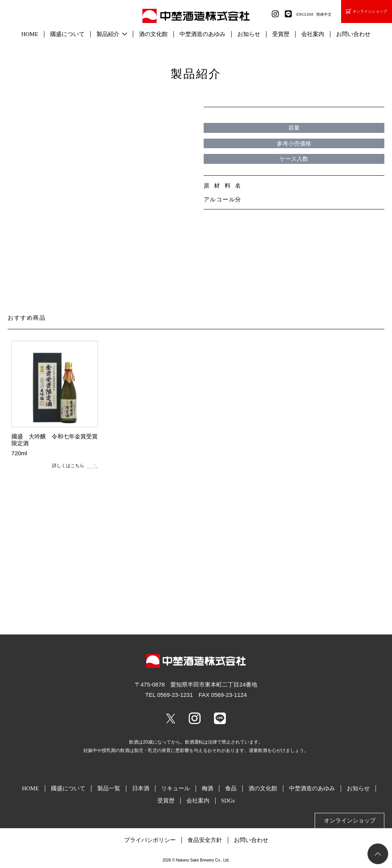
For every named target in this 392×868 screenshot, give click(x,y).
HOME (30, 34)
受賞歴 (281, 34)
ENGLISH (305, 14)
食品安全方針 (205, 840)
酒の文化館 (153, 34)
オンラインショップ (367, 12)
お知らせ (249, 34)
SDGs (228, 801)
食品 (231, 788)
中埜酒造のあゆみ (203, 34)
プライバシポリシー (150, 840)
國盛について (67, 34)
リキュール (176, 788)
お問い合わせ (353, 34)
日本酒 (141, 788)
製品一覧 (109, 788)
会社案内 (313, 34)
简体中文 (324, 14)
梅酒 (207, 788)
